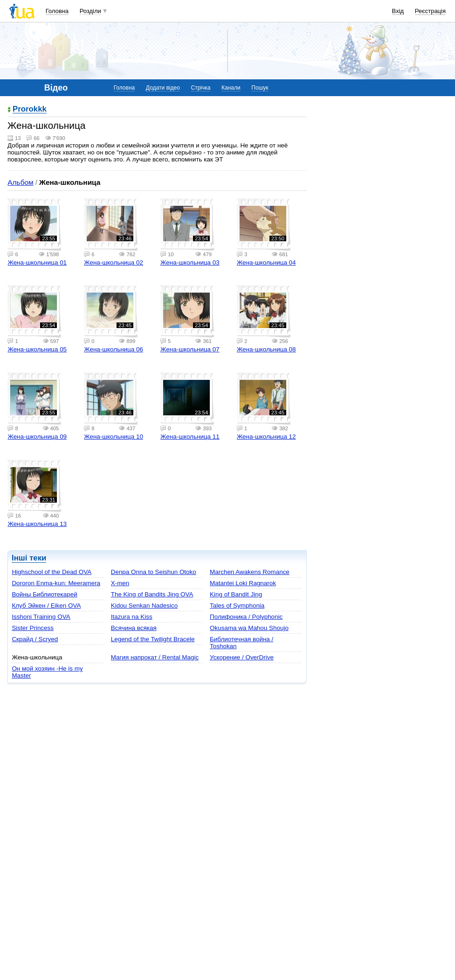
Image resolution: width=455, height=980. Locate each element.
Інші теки (29, 558)
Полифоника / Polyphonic (246, 617)
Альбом (20, 182)
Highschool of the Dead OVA (52, 572)
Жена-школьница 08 (266, 349)
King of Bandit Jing (236, 594)
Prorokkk (30, 109)
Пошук (260, 88)
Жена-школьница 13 (37, 524)
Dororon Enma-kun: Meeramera (56, 583)
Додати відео (163, 88)
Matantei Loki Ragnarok (243, 583)
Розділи (90, 11)
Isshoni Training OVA (41, 617)
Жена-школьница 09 (37, 437)
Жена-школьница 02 (114, 262)
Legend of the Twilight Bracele (153, 639)
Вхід (398, 11)
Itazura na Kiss (132, 617)
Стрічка (200, 88)
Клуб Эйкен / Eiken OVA (46, 605)
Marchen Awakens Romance (250, 572)
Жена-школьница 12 (266, 437)
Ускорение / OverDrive (242, 657)
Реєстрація (430, 11)
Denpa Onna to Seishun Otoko (154, 572)
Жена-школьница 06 (114, 349)
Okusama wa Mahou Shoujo (249, 628)
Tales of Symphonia (237, 605)
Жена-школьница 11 (190, 437)
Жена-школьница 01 (37, 262)
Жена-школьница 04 (266, 262)
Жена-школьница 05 (37, 349)
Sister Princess (33, 628)
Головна (57, 11)
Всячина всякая (134, 628)
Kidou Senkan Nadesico (144, 605)
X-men (120, 583)
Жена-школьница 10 (114, 437)
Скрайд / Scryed (35, 639)
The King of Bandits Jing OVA (152, 594)
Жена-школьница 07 (190, 349)
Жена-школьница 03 (190, 262)
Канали (231, 88)
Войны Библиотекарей (44, 594)
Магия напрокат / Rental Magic (155, 657)
